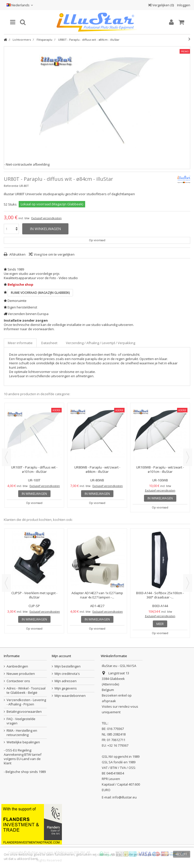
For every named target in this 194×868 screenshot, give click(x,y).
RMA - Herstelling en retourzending (22, 733)
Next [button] (188, 457)
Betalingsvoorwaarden (24, 712)
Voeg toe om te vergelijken (54, 254)
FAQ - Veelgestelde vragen (21, 721)
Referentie (11, 186)
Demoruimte (17, 301)
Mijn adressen (66, 681)
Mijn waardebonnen (70, 696)
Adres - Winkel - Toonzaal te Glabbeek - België (26, 691)
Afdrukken (17, 254)
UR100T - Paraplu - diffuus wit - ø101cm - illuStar (34, 469)
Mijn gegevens (66, 688)
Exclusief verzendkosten (46, 218)
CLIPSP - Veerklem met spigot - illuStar (34, 595)
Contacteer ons (18, 681)
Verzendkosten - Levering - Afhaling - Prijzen (26, 702)
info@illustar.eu (125, 797)
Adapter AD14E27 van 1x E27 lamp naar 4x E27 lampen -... (97, 595)
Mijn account (61, 656)
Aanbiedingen (17, 666)
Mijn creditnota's (67, 674)
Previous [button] (6, 457)
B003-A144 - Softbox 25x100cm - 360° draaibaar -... (160, 595)
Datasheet (49, 343)
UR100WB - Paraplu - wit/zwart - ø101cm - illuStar (160, 469)
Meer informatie (20, 343)
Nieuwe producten (21, 674)
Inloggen (183, 5)
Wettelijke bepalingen (23, 742)
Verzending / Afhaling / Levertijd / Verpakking (101, 343)
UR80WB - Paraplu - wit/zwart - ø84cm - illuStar (97, 469)
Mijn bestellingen (68, 666)
